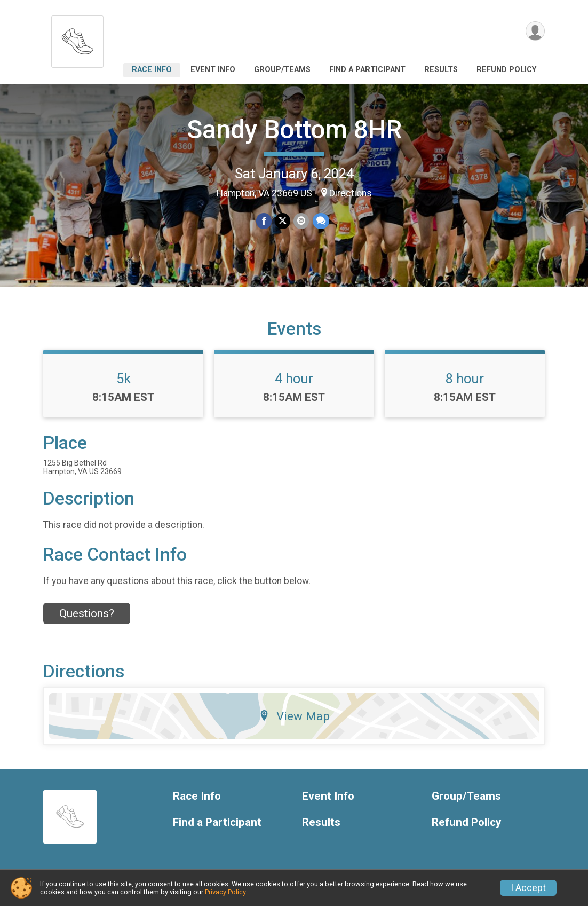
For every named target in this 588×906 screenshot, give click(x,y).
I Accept (528, 888)
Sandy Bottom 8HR (294, 129)
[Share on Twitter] (283, 221)
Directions (351, 193)
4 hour (294, 379)
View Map (294, 716)
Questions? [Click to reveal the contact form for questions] (87, 613)
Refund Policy (506, 70)
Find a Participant (367, 70)
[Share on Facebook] (264, 221)
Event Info (213, 70)
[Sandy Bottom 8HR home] (77, 39)
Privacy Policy (225, 892)
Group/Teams (282, 70)
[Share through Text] (320, 221)
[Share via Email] (301, 221)
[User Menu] (535, 31)
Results (441, 70)
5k (124, 379)
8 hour (465, 379)
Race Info (152, 70)
